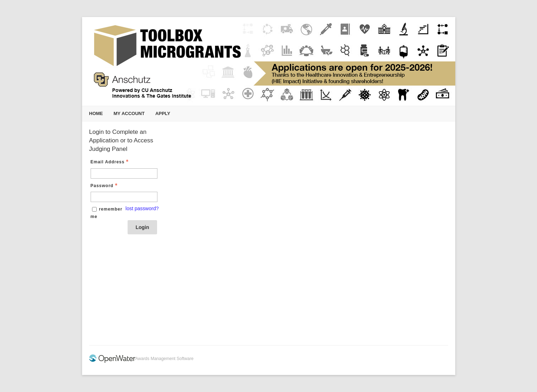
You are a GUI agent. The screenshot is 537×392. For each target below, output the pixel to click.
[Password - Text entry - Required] (124, 197)
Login (142, 227)
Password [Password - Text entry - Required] (105, 186)
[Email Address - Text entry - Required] (124, 173)
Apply (163, 113)
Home (96, 113)
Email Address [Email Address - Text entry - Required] (111, 162)
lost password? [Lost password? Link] (142, 208)
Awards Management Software (165, 359)
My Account (129, 113)
